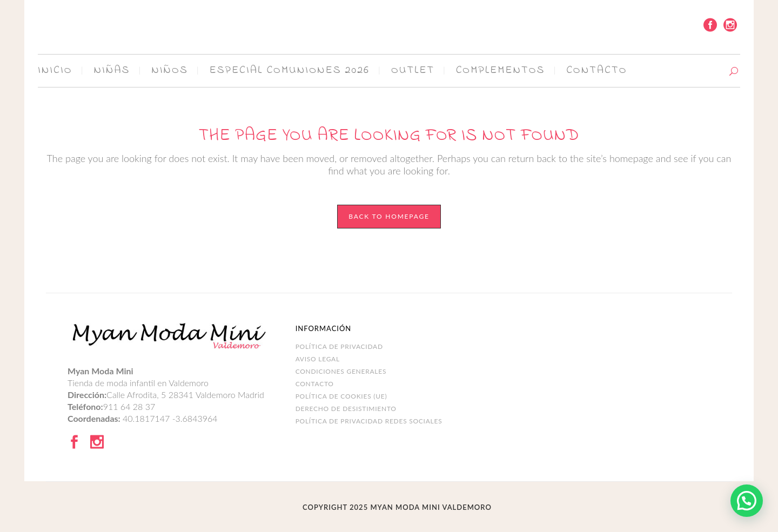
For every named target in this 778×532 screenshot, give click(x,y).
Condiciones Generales (341, 371)
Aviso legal (318, 359)
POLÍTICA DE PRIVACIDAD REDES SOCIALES (369, 421)
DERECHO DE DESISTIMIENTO (346, 409)
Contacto (315, 384)
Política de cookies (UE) (341, 396)
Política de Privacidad (339, 346)
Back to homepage (389, 216)
